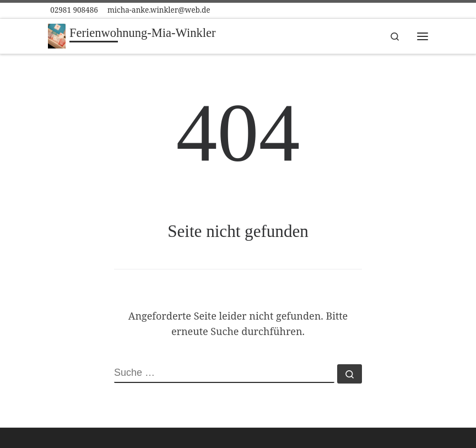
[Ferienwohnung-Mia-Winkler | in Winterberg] (57, 35)
